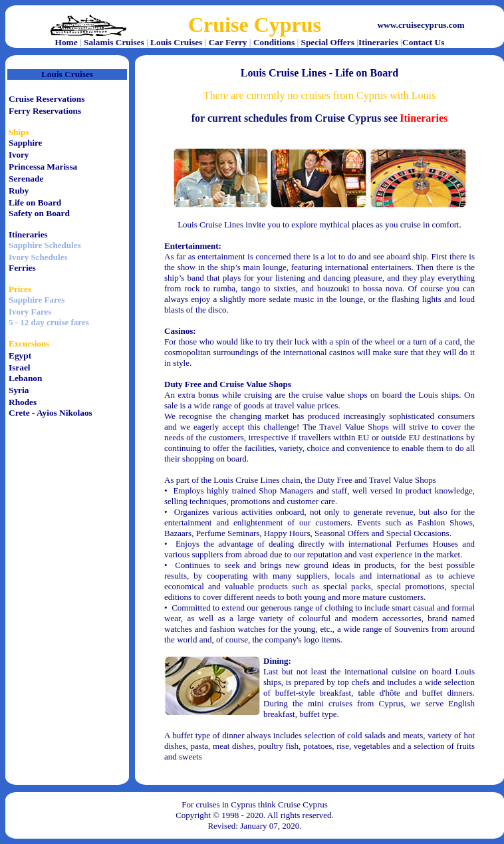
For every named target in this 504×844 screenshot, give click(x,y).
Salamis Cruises (114, 42)
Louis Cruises (176, 42)
